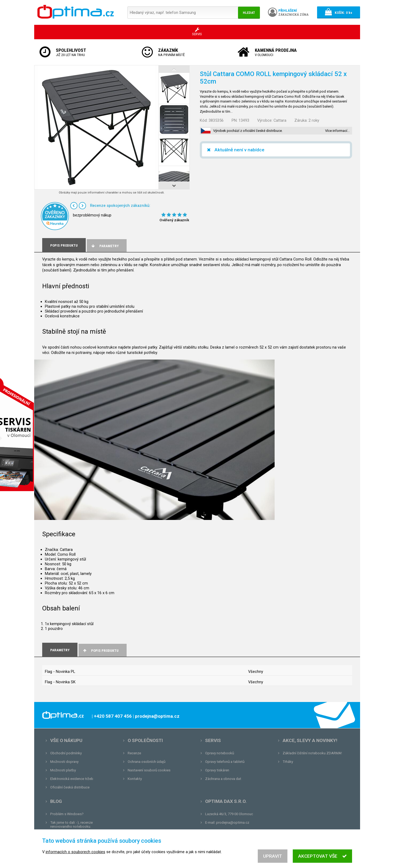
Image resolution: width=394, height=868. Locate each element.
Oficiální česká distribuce (70, 787)
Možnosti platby (63, 770)
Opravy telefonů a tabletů (225, 762)
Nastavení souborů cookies (149, 770)
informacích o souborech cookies (75, 858)
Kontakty (135, 779)
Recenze (134, 753)
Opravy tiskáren (217, 770)
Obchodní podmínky (66, 753)
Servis (213, 740)
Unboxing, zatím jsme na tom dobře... (79, 835)
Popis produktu (101, 651)
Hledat (249, 13)
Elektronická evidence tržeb (72, 779)
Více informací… (337, 131)
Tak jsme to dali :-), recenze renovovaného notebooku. (71, 824)
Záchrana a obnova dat (223, 779)
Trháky (288, 762)
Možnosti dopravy (64, 762)
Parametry (105, 246)
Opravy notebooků (220, 753)
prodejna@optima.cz (233, 822)
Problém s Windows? (67, 814)
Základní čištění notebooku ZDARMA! (312, 753)
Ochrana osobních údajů (147, 762)
